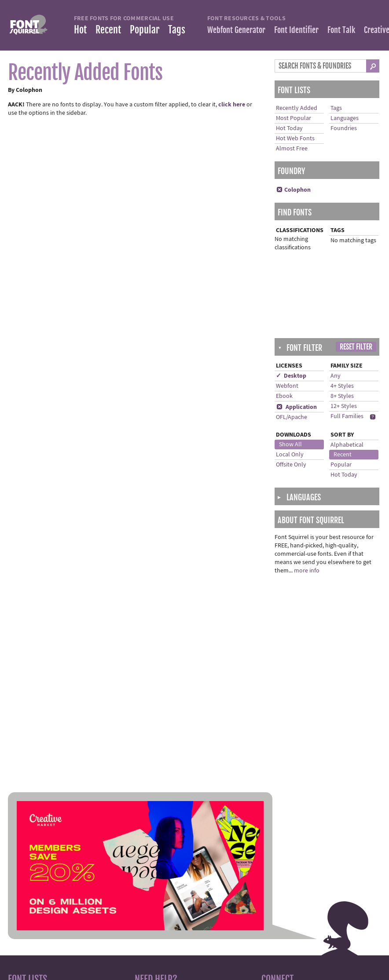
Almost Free (292, 149)
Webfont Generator (236, 30)
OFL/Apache (292, 417)
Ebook (284, 396)
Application (296, 407)
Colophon (293, 190)
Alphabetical (347, 445)
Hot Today (289, 128)
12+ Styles (344, 406)
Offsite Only (291, 465)
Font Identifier (296, 30)
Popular (145, 30)
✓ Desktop (291, 376)
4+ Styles (342, 386)
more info (307, 571)
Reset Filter (356, 347)
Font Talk (341, 30)
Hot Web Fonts (295, 138)
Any (336, 376)
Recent (108, 30)
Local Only (290, 455)
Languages (345, 118)
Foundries (344, 128)
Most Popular (294, 118)
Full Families (347, 416)
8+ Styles (342, 396)
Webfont (287, 386)
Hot (80, 30)
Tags (177, 30)
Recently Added (297, 108)
